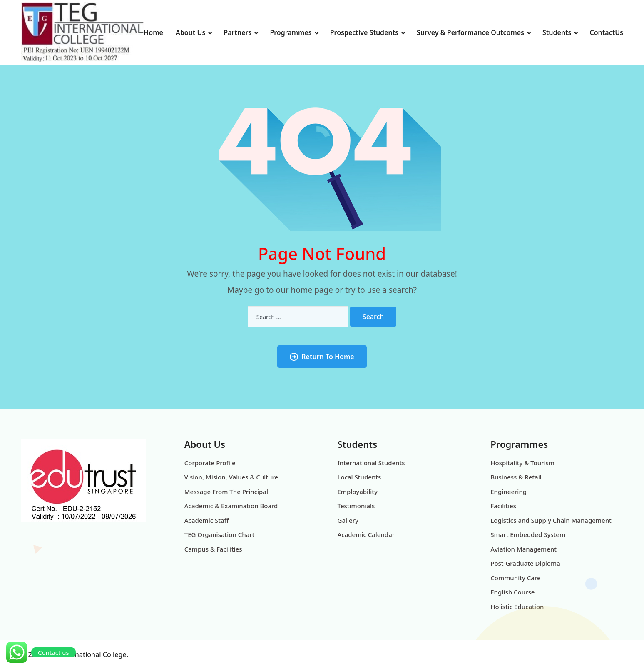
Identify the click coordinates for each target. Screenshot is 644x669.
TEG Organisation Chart (220, 534)
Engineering (508, 492)
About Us (190, 32)
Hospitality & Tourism (522, 463)
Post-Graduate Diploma (525, 563)
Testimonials (356, 506)
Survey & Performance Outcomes (470, 32)
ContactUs (606, 32)
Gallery (348, 520)
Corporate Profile (210, 463)
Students (557, 32)
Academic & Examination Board (231, 506)
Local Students (359, 477)
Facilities (503, 506)
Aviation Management (523, 549)
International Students (371, 463)
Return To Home (322, 357)
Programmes (291, 32)
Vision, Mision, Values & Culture (231, 477)
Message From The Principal (226, 492)
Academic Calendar (366, 534)
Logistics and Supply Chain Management (551, 520)
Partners (237, 32)
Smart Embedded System (528, 534)
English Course (512, 592)
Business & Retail (516, 477)
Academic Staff (206, 520)
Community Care (515, 578)
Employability (358, 492)
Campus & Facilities (213, 549)
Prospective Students (364, 32)
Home (153, 32)
